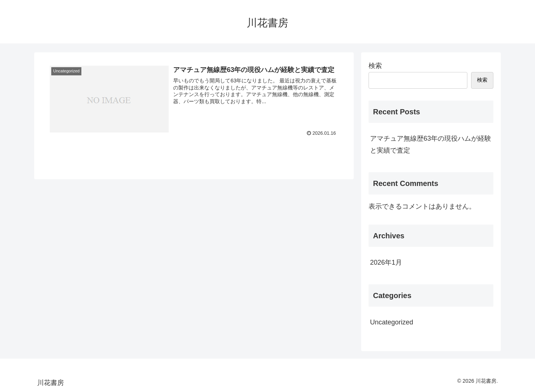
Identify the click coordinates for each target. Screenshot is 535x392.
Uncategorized (392, 322)
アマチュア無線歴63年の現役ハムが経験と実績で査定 (431, 144)
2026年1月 (386, 262)
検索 (375, 66)
